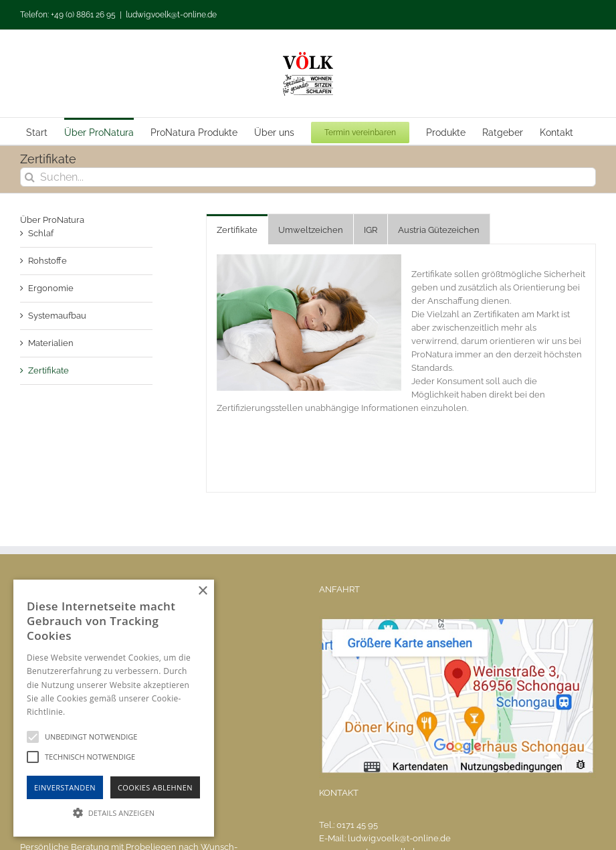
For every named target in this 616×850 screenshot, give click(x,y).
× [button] (202, 591)
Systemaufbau (57, 316)
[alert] (114, 708)
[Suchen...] (308, 177)
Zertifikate (48, 370)
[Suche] (30, 177)
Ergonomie (51, 288)
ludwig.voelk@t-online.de (171, 15)
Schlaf (41, 233)
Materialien (51, 343)
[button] (114, 813)
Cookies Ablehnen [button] (155, 787)
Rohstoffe (47, 261)
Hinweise (84, 712)
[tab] (237, 229)
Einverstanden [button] (65, 787)
